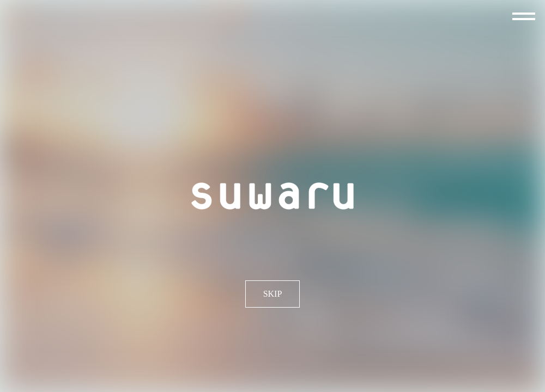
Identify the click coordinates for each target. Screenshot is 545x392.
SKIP (273, 294)
